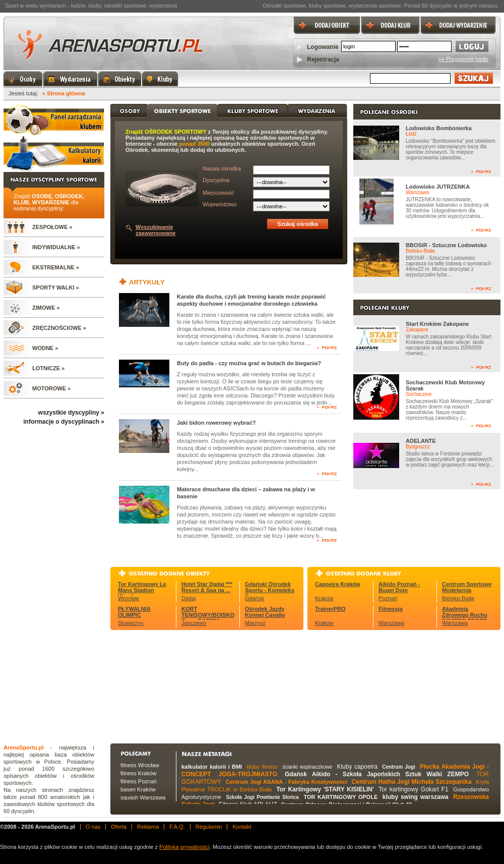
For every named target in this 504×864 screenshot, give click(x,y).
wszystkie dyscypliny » (71, 413)
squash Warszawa (143, 797)
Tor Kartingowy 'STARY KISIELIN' (325, 789)
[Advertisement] (180, 685)
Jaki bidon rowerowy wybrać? (216, 423)
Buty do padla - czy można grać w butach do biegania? (249, 363)
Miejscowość (218, 193)
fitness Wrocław (140, 765)
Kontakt (242, 827)
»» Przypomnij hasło (463, 59)
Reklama (148, 827)
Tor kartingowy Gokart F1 (413, 789)
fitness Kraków (139, 773)
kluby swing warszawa (416, 797)
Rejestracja (323, 60)
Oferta (119, 827)
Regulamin (209, 827)
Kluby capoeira (357, 767)
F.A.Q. (177, 827)
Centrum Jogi (399, 767)
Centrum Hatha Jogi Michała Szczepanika (412, 782)
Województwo (220, 204)
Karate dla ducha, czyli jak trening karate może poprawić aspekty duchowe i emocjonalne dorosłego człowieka (251, 300)
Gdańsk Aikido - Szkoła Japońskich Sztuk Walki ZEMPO (377, 774)
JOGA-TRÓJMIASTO (248, 774)
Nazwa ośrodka (222, 168)
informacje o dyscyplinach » (64, 422)
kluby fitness (262, 767)
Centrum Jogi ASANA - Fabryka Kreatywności (287, 782)
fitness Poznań (139, 781)
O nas (93, 827)
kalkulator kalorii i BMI (212, 767)
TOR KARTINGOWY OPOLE (340, 797)
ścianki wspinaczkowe (307, 767)
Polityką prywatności (184, 847)
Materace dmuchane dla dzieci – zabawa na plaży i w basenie (246, 493)
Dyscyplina (216, 180)
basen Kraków (138, 789)
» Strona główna (64, 93)
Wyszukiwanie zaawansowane (155, 230)
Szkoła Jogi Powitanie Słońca (262, 797)
